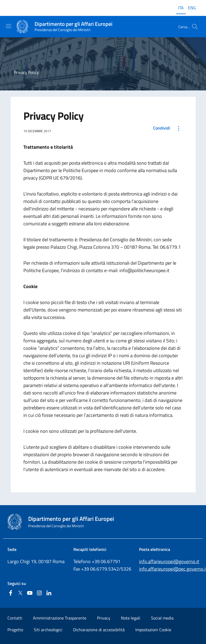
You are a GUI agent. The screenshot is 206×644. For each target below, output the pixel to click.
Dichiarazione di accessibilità (99, 630)
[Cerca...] (195, 27)
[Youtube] (30, 593)
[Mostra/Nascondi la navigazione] (9, 26)
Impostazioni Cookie (153, 630)
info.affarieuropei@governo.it (169, 561)
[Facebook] (11, 593)
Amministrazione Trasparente (60, 618)
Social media (162, 618)
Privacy (104, 618)
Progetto (15, 630)
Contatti (15, 618)
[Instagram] (39, 593)
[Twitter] (20, 593)
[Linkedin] (49, 593)
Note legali (131, 618)
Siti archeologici (48, 630)
